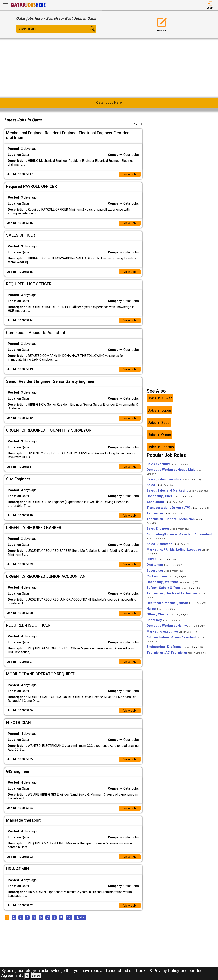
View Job (129, 175)
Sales (161, 487)
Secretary (164, 623)
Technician (165, 516)
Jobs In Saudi (159, 425)
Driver (161, 562)
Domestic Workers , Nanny (176, 628)
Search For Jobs (28, 29)
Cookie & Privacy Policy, (158, 971)
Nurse (161, 611)
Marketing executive (172, 634)
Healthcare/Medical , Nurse (177, 605)
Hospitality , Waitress (172, 585)
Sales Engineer (168, 531)
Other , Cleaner (168, 617)
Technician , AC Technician (177, 655)
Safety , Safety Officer (173, 590)
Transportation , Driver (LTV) (178, 510)
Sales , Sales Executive (174, 482)
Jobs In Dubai (159, 413)
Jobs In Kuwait (160, 401)
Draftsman (165, 568)
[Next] (80, 923)
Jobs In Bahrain (161, 449)
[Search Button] (90, 32)
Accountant (165, 505)
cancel (36, 976)
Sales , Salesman (169, 547)
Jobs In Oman (159, 437)
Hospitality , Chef (169, 499)
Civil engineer (167, 579)
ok (27, 976)
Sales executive (169, 467)
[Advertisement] (109, 68)
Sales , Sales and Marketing (177, 493)
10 (69, 923)
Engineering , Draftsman (175, 649)
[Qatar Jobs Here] (28, 7)
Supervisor (165, 573)
